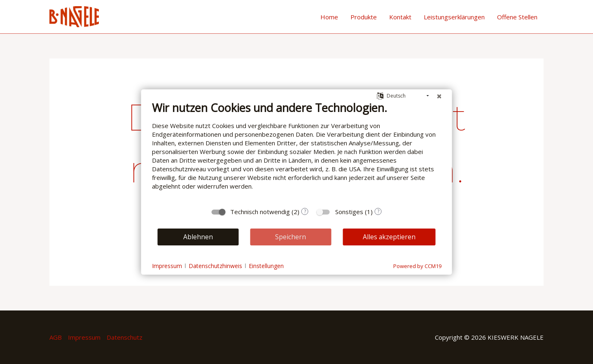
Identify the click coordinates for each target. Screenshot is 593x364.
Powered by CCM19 (417, 266)
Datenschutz (125, 337)
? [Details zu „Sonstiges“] (378, 211)
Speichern (291, 237)
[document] (297, 152)
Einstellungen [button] (266, 266)
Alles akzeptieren (389, 237)
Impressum (84, 337)
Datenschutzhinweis (215, 266)
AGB (56, 337)
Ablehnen (198, 237)
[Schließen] (439, 96)
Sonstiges (349, 212)
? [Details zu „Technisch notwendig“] (305, 211)
